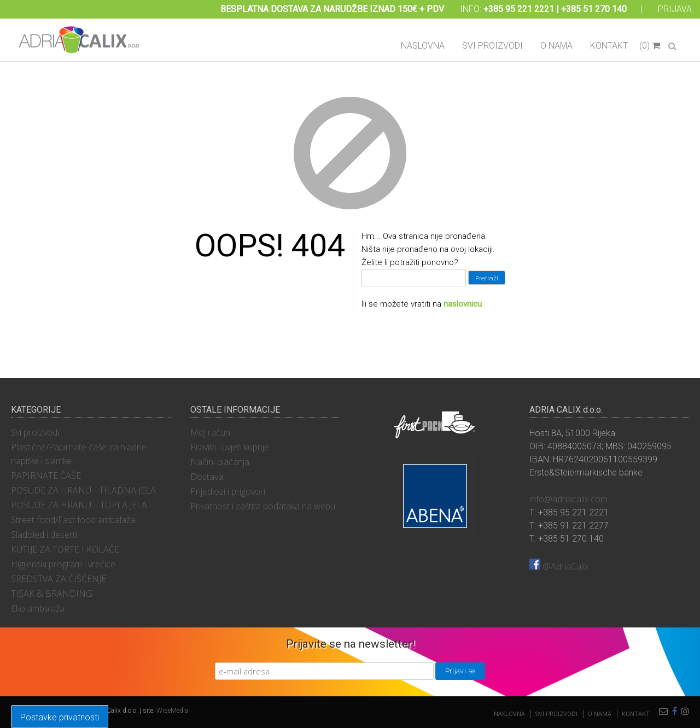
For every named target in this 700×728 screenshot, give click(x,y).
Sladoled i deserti (44, 535)
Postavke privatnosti (60, 717)
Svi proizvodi (492, 46)
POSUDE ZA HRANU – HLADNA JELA (83, 490)
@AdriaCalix (559, 566)
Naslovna (423, 46)
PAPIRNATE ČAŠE (46, 475)
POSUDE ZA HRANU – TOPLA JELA (79, 505)
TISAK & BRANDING (52, 594)
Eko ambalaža (38, 608)
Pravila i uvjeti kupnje (230, 447)
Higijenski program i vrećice (63, 564)
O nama (556, 46)
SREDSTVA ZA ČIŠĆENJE (59, 579)
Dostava (207, 477)
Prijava (675, 9)
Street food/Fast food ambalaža (73, 520)
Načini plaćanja (220, 462)
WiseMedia (172, 711)
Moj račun (210, 432)
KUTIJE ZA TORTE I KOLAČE (65, 549)
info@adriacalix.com (568, 499)
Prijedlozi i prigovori (228, 491)
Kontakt (609, 46)
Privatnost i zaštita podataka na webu (263, 506)
